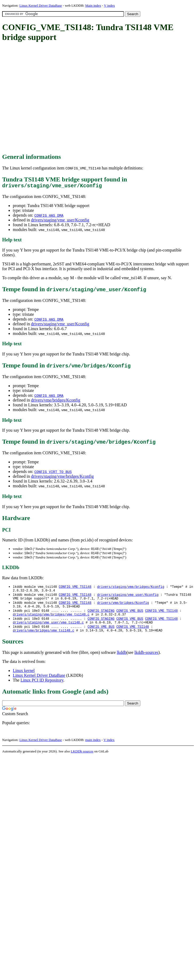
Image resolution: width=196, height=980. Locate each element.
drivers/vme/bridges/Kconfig (56, 401)
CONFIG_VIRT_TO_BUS (53, 473)
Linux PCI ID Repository (42, 689)
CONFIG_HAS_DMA (49, 217)
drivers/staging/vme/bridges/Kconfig (62, 478)
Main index (93, 5)
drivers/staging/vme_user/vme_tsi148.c (48, 630)
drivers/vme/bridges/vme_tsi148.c (43, 639)
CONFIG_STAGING (101, 616)
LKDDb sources (82, 760)
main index (93, 748)
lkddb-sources (146, 661)
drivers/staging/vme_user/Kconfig (60, 221)
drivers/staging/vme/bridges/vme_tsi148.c (51, 621)
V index (109, 5)
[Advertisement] (50, 98)
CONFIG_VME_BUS (130, 616)
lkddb (122, 661)
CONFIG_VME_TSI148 (75, 589)
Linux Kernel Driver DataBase (41, 5)
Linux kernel (24, 679)
